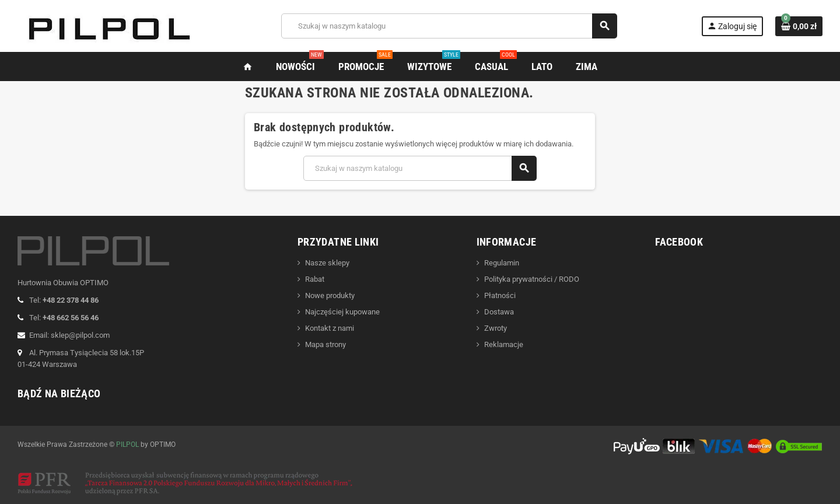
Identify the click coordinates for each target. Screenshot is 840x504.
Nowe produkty (330, 295)
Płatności (500, 295)
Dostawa (499, 312)
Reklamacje (504, 344)
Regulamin (502, 263)
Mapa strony (325, 344)
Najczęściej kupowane (342, 312)
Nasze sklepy (327, 263)
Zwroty (496, 328)
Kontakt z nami (330, 328)
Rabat (315, 279)
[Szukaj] (449, 26)
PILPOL (127, 444)
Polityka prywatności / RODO (532, 279)
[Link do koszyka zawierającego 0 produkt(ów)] (799, 26)
